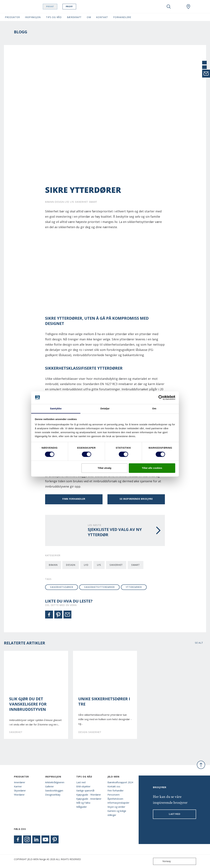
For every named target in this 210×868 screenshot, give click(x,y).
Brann (53, 565)
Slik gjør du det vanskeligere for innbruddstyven (28, 704)
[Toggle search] (169, 7)
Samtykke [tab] (56, 408)
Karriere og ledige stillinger (117, 813)
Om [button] (89, 17)
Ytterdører (19, 795)
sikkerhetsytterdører (99, 587)
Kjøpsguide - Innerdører (89, 799)
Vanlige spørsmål (85, 791)
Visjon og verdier (116, 807)
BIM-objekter (83, 786)
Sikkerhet (116, 565)
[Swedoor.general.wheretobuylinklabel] (188, 7)
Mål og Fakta (83, 803)
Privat (56, 6)
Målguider (82, 807)
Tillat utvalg (104, 468)
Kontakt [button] (102, 17)
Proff (76, 6)
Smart (135, 565)
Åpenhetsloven (115, 799)
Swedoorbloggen (54, 791)
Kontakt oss (114, 786)
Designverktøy (53, 795)
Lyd (86, 565)
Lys (99, 565)
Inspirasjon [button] (33, 17)
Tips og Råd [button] (54, 17)
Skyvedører (20, 791)
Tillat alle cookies (152, 468)
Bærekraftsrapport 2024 (120, 782)
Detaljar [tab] (105, 408)
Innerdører (20, 782)
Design (71, 565)
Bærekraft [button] (74, 17)
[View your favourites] (178, 7)
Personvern (114, 795)
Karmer (18, 786)
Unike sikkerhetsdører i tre (104, 701)
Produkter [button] (12, 17)
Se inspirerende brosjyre (136, 499)
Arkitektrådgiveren (55, 782)
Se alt (199, 643)
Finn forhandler (74, 499)
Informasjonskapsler (118, 803)
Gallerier (49, 786)
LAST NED (175, 814)
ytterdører (134, 587)
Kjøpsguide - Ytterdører (89, 795)
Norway (163, 861)
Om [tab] (154, 408)
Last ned (81, 782)
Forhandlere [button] (122, 17)
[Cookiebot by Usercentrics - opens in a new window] (161, 398)
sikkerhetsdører (62, 587)
